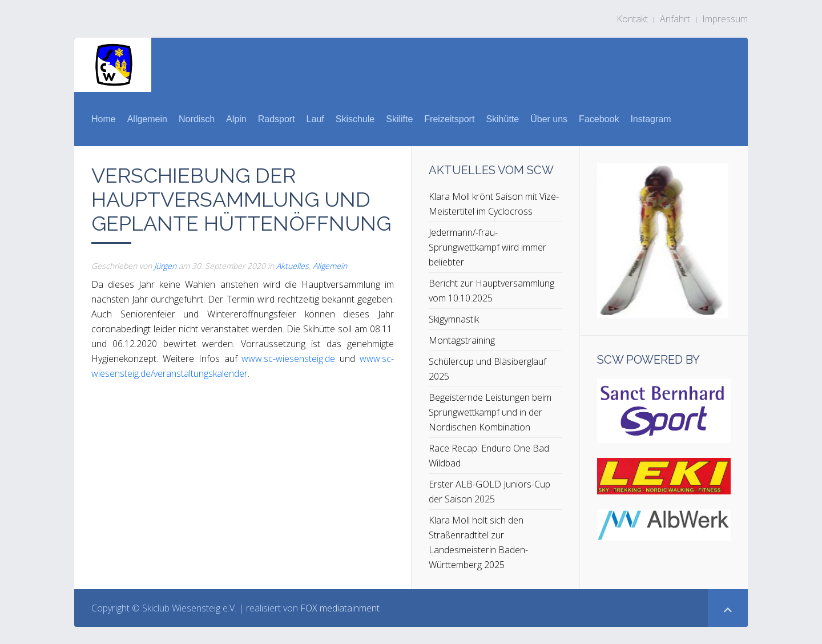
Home (104, 119)
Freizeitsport (449, 119)
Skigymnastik (454, 319)
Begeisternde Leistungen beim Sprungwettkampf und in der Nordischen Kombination (490, 412)
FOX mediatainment (340, 608)
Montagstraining (462, 340)
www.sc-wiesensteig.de (288, 359)
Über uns (549, 119)
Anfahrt (675, 19)
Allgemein (147, 119)
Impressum (725, 19)
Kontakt (632, 19)
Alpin (236, 119)
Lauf (315, 119)
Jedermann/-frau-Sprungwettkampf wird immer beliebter (487, 247)
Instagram (650, 119)
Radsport (277, 119)
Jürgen (165, 266)
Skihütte (502, 119)
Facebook (599, 119)
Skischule (355, 119)
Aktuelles (293, 266)
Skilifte (399, 119)
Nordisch (197, 119)
